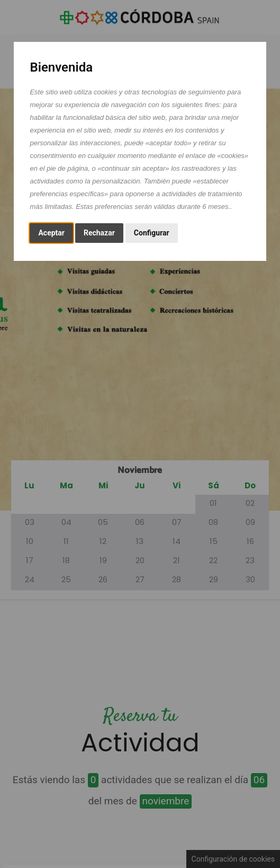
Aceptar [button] (51, 233)
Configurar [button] (152, 233)
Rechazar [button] (99, 233)
